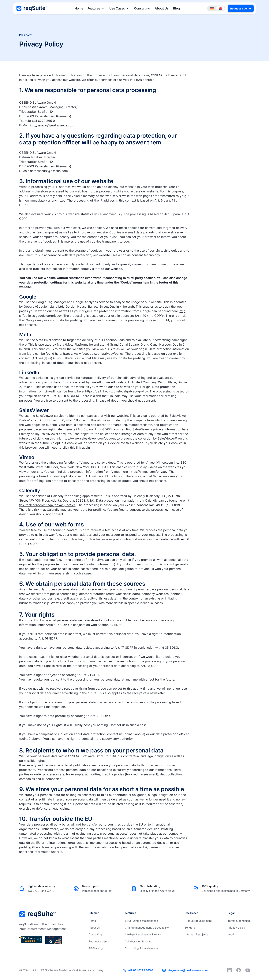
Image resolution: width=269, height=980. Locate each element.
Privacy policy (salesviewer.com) (43, 434)
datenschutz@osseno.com (49, 171)
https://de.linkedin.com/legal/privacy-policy (117, 391)
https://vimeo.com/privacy (148, 472)
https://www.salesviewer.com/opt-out (89, 438)
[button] (96, 8)
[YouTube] (248, 970)
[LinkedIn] (230, 970)
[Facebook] (239, 970)
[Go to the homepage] (37, 914)
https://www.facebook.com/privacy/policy (93, 354)
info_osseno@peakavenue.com (52, 125)
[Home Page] (32, 8)
